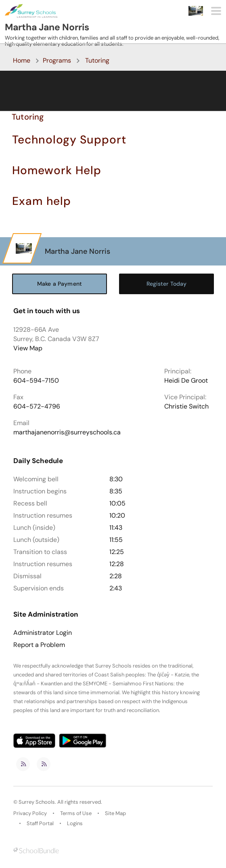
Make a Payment (60, 284)
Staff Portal (40, 823)
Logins (75, 823)
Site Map (115, 813)
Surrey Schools (37, 802)
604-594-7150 (36, 380)
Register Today (167, 284)
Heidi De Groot (186, 380)
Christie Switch (186, 406)
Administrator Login (43, 633)
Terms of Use (76, 813)
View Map (28, 348)
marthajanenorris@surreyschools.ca (67, 432)
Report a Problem (39, 645)
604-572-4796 (37, 406)
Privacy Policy (30, 813)
